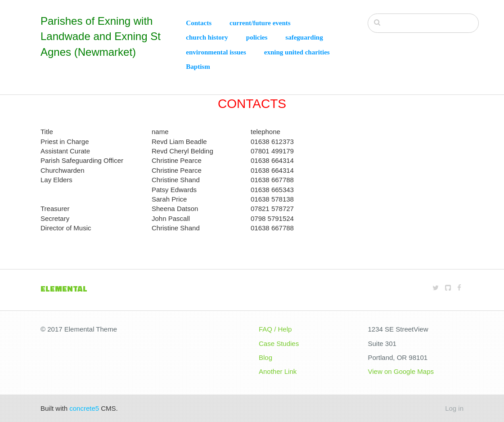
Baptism (198, 67)
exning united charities (297, 52)
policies (257, 37)
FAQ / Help (275, 329)
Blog (265, 357)
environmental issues (216, 52)
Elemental (64, 289)
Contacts (199, 23)
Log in (454, 408)
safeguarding (304, 37)
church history (207, 37)
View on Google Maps (401, 371)
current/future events (260, 23)
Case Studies (279, 343)
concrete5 (84, 408)
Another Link (278, 371)
